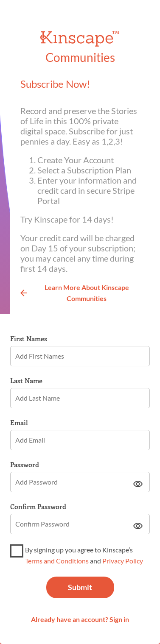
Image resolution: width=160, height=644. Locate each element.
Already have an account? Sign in (80, 619)
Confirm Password (38, 507)
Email (19, 423)
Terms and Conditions (57, 561)
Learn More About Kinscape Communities (75, 293)
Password (25, 465)
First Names (29, 339)
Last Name (26, 381)
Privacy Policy (123, 561)
